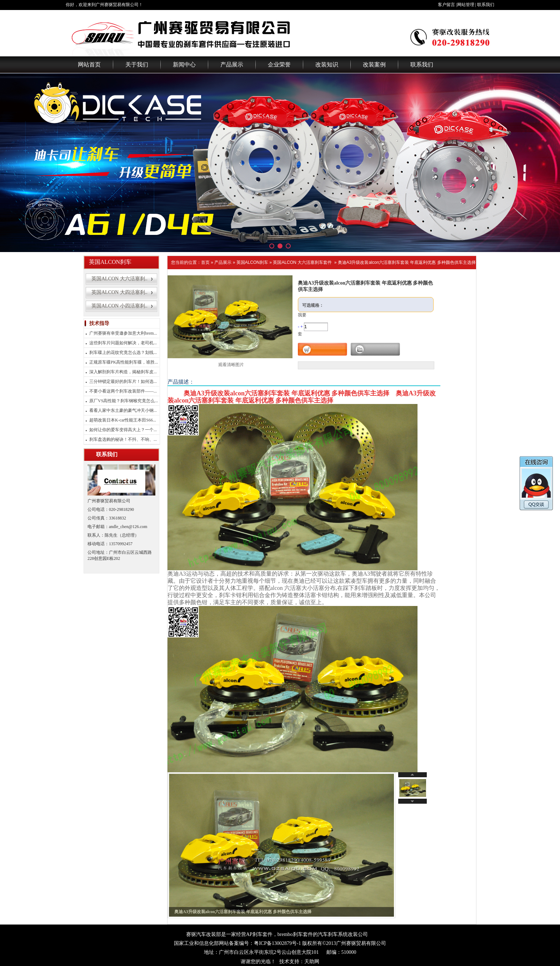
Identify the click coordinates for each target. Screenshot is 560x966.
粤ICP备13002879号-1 (277, 943)
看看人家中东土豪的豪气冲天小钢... (123, 410)
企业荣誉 (279, 65)
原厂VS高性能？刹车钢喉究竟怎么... (124, 401)
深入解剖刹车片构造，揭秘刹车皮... (123, 372)
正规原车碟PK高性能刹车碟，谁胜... (124, 362)
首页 (205, 262)
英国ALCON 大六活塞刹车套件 (302, 262)
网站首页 (89, 65)
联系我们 (486, 5)
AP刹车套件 (259, 934)
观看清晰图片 (231, 365)
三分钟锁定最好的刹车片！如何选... (123, 381)
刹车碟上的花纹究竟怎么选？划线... (123, 353)
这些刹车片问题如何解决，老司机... (123, 343)
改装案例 (374, 65)
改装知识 (327, 65)
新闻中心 (184, 65)
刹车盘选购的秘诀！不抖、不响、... (123, 439)
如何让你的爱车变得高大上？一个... (123, 430)
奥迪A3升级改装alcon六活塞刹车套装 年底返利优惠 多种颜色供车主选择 (407, 262)
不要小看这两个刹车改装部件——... (123, 391)
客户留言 (446, 5)
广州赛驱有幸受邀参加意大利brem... (123, 333)
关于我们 (137, 65)
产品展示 (232, 65)
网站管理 (466, 5)
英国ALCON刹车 (252, 262)
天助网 (312, 962)
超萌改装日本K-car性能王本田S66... (123, 420)
